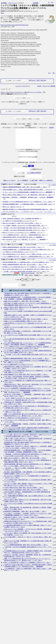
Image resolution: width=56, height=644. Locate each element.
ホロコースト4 (13, 3)
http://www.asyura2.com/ (28, 277)
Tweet (2, 13)
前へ (53, 2)
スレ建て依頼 (34, 184)
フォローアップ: (6, 89)
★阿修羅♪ (4, 3)
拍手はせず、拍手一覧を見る (38, 80)
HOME (39, 86)
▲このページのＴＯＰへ (23, 86)
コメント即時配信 (22, 184)
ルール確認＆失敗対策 (34, 177)
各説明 (51, 128)
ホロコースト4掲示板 (49, 86)
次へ (49, 2)
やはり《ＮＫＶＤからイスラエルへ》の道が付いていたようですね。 (21, 92)
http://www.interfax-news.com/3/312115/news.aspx (15, 25)
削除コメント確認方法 (46, 184)
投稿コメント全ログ (9, 184)
